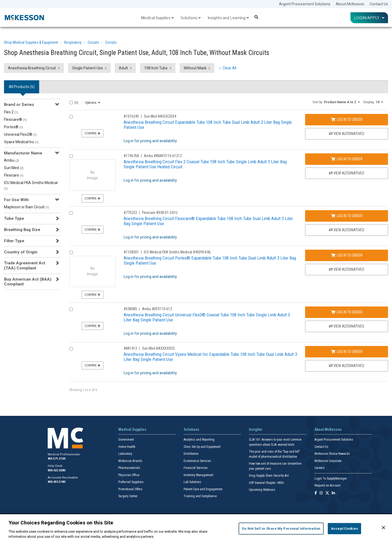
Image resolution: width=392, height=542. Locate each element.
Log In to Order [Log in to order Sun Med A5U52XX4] (347, 119)
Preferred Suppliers (131, 482)
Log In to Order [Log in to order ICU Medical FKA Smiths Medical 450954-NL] (347, 255)
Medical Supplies (157, 18)
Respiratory (73, 42)
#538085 (130, 309)
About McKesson (350, 4)
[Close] (383, 528)
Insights (256, 429)
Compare (92, 133)
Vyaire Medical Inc (21, 142)
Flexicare (14, 175)
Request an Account (327, 485)
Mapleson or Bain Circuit (27, 207)
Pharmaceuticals (129, 468)
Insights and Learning (228, 18)
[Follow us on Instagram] (321, 493)
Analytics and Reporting (199, 440)
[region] (196, 528)
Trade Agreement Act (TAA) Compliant (25, 265)
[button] (336, 102)
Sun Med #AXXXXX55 (158, 348)
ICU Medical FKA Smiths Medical (31, 186)
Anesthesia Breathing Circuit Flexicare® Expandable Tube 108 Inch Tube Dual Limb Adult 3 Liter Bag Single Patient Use (208, 221)
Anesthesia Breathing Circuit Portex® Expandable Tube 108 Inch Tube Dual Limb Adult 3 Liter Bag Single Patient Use (210, 260)
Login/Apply (369, 18)
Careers (320, 468)
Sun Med (14, 168)
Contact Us (379, 4)
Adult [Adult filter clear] (123, 68)
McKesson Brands (130, 461)
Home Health (127, 447)
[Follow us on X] (327, 493)
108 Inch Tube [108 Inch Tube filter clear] (156, 68)
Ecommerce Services (197, 461)
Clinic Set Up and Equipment (202, 447)
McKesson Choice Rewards (332, 454)
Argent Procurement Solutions (305, 4)
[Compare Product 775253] (71, 213)
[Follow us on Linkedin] (333, 493)
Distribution (191, 454)
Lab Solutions (192, 482)
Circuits (93, 42)
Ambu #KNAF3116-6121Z (163, 156)
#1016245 (131, 116)
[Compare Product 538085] (71, 309)
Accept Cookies (344, 529)
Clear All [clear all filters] (229, 68)
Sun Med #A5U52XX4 (160, 116)
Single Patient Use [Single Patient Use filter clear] (88, 68)
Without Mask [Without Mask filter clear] (195, 68)
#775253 (130, 213)
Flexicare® (15, 119)
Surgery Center (128, 496)
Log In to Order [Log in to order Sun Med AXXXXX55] (347, 352)
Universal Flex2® (20, 134)
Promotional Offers (130, 489)
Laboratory (125, 454)
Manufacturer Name (23, 153)
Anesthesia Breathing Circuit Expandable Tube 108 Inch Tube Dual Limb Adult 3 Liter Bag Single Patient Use (208, 125)
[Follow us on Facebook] (316, 493)
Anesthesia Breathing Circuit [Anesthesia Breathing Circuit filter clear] (32, 68)
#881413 (130, 348)
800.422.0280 (56, 470)
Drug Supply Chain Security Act (269, 476)
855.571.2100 (56, 459)
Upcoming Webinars (262, 490)
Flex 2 (11, 112)
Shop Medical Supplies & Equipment (31, 42)
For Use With (16, 200)
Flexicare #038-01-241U (160, 213)
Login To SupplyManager (331, 479)
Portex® (13, 127)
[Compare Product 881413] (71, 349)
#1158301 (131, 252)
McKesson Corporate (328, 461)
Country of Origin (21, 252)
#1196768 (131, 156)
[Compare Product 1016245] (71, 117)
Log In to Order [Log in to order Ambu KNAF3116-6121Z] (347, 159)
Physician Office (129, 475)
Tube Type (14, 218)
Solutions (191, 18)
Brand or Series (19, 105)
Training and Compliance (200, 496)
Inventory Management (198, 475)
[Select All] (71, 103)
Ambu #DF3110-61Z (157, 309)
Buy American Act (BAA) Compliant (28, 282)
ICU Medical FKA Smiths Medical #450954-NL (177, 252)
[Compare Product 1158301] (71, 252)
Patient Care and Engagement (203, 489)
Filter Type (14, 241)
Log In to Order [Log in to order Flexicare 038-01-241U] (347, 216)
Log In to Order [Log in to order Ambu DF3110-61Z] (347, 312)
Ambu (11, 160)
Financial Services (196, 468)
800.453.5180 (56, 482)
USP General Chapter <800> (267, 483)
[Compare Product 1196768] (71, 156)
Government (126, 440)
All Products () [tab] (22, 87)
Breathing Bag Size (22, 230)
